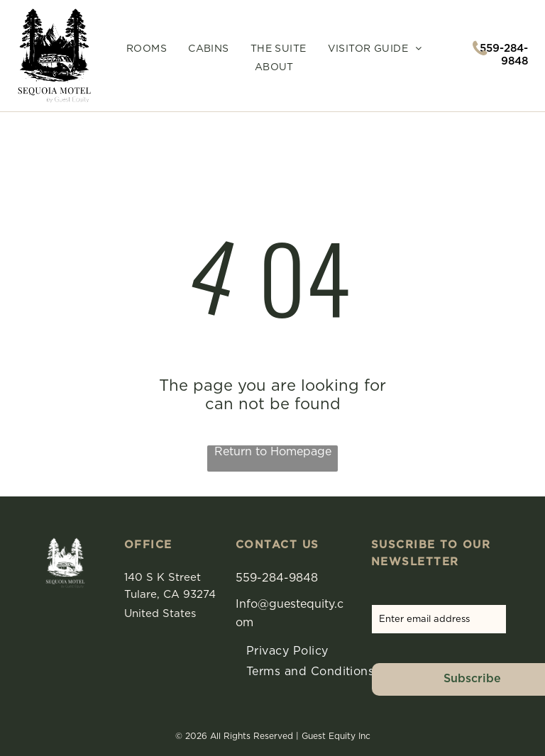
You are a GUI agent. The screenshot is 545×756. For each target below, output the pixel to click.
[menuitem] (147, 49)
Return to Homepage (273, 452)
